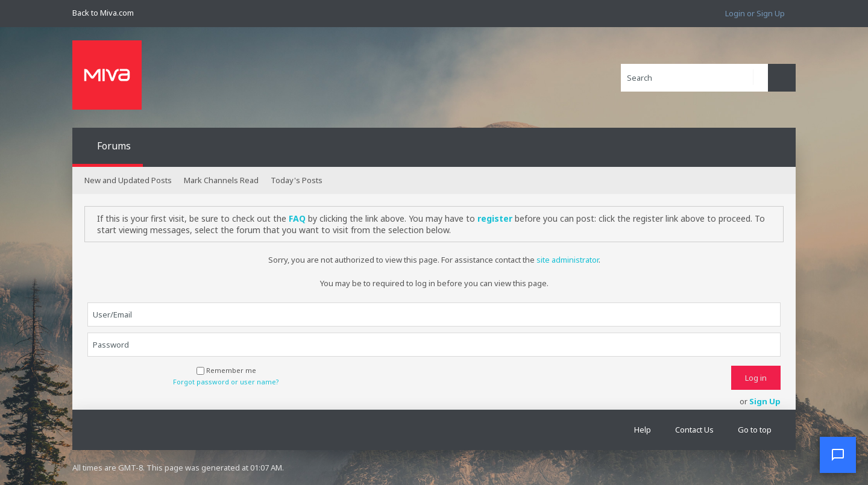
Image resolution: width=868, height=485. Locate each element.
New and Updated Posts (128, 180)
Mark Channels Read (221, 180)
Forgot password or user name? (226, 382)
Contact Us (694, 430)
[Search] (694, 78)
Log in (756, 378)
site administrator (568, 260)
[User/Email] (434, 314)
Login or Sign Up (755, 13)
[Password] (434, 345)
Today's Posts (297, 180)
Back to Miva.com (103, 13)
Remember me (226, 370)
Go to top (755, 430)
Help (643, 430)
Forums (114, 146)
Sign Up (765, 401)
